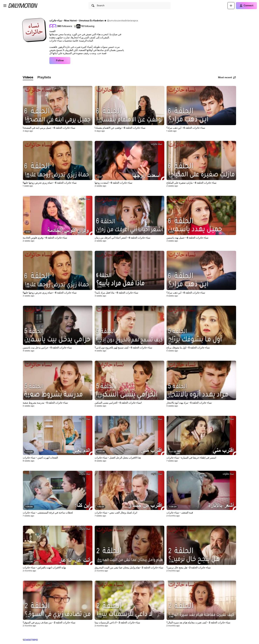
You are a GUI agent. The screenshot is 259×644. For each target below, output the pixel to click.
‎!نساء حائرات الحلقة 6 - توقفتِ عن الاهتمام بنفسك (120, 128)
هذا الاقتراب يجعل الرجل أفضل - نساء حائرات (118, 458)
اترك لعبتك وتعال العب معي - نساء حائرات (116, 513)
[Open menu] (5, 6)
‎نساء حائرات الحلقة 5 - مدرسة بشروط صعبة (45, 403)
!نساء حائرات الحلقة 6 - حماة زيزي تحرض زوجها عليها (50, 183)
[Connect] (246, 6)
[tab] (28, 78)
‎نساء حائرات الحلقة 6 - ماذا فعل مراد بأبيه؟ (116, 293)
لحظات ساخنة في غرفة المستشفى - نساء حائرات (48, 513)
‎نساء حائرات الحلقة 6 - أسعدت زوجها (113, 183)
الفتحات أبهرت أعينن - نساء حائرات (40, 458)
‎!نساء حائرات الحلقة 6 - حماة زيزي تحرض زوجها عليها (50, 293)
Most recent (227, 78)
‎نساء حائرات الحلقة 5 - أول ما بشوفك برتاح (188, 348)
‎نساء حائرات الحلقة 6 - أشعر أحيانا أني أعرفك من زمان (122, 238)
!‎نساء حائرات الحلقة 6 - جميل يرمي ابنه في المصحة (49, 128)
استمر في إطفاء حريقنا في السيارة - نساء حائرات (191, 458)
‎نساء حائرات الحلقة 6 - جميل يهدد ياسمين (187, 238)
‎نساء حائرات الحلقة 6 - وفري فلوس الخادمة (45, 238)
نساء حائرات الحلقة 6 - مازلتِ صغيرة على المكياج (191, 183)
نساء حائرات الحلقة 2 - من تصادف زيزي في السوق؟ (49, 623)
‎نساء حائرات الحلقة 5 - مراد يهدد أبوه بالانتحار (189, 403)
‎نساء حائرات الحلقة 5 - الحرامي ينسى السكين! (118, 403)
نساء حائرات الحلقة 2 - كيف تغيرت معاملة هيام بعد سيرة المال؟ (198, 623)
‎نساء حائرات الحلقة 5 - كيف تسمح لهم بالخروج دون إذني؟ (123, 348)
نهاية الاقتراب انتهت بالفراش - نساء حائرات (44, 568)
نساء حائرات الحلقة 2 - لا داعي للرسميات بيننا (117, 623)
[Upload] (231, 6)
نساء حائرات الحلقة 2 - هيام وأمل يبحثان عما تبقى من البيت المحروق (129, 568)
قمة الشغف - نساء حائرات (180, 513)
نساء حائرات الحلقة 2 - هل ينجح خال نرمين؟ (189, 568)
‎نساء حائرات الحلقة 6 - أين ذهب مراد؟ (186, 128)
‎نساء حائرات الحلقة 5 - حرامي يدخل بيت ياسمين (47, 348)
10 (37, 640)
